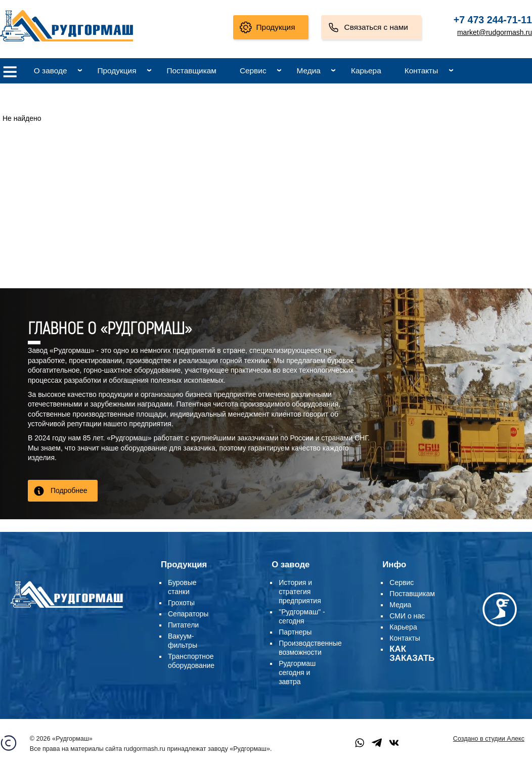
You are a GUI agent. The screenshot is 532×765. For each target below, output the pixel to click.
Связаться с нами (376, 27)
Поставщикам (191, 71)
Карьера (366, 71)
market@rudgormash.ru (495, 32)
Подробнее (69, 490)
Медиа (309, 71)
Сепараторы (188, 614)
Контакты (421, 71)
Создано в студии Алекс (489, 739)
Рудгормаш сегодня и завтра (297, 672)
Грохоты (181, 603)
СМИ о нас (407, 616)
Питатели (183, 625)
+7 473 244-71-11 (493, 20)
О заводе (51, 71)
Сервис (253, 71)
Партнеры (295, 632)
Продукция (276, 27)
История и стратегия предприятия (300, 592)
